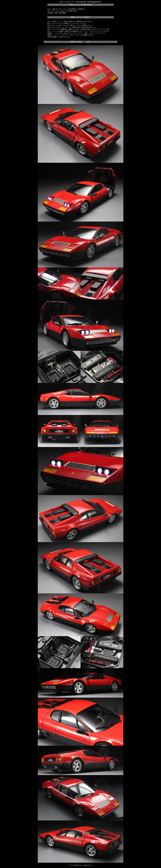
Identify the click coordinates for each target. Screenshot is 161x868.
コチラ (84, 42)
